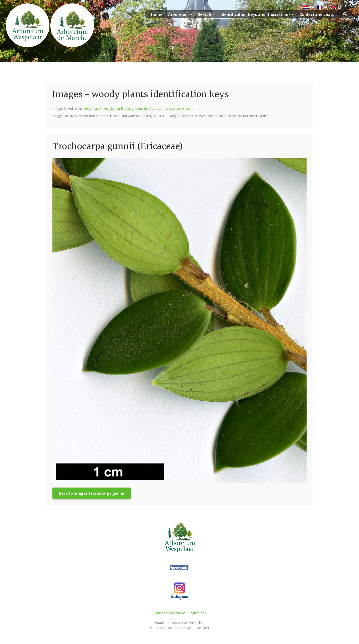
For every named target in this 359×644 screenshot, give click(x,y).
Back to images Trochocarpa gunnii (92, 493)
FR (326, 7)
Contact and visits (317, 15)
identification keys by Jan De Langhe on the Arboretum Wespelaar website (139, 108)
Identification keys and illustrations (255, 15)
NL (312, 7)
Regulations (197, 613)
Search (205, 15)
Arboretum (178, 15)
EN (340, 7)
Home (156, 15)
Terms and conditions (169, 613)
